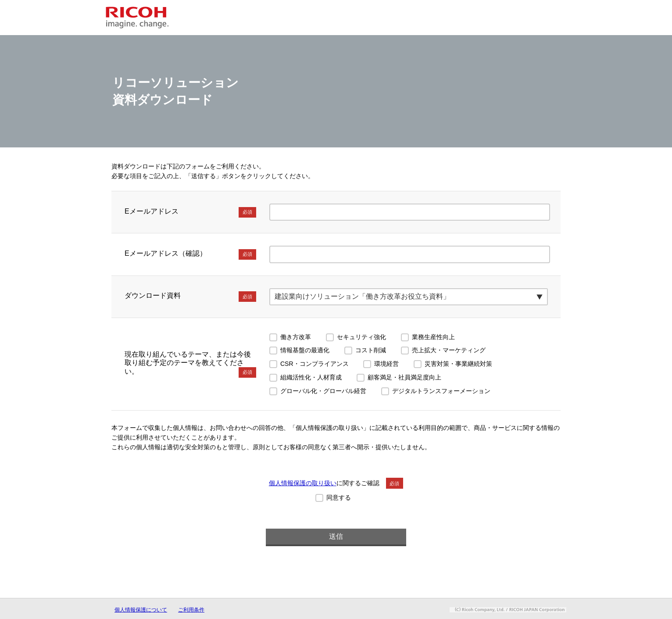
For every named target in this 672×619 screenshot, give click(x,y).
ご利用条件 (191, 610)
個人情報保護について (141, 610)
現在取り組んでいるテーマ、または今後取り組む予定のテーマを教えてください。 (190, 364)
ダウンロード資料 (190, 297)
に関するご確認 (336, 483)
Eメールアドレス (190, 212)
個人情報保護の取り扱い (303, 483)
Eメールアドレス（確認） (190, 254)
